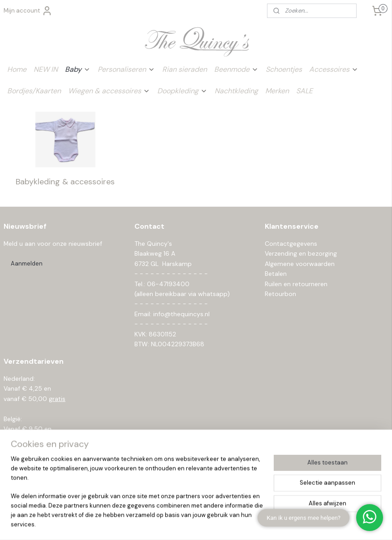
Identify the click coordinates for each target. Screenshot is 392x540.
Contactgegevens (291, 244)
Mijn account (28, 11)
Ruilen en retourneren (296, 284)
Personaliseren (126, 69)
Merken (277, 91)
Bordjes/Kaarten (34, 91)
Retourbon (280, 294)
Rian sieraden (185, 69)
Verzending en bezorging (301, 253)
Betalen (276, 274)
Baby (78, 69)
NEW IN (46, 69)
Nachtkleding (236, 91)
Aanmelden (27, 263)
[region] (137, 497)
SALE (304, 91)
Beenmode (236, 69)
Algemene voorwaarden (300, 264)
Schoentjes (284, 69)
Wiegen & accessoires (109, 91)
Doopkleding (182, 91)
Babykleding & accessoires (65, 181)
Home (17, 69)
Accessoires (334, 69)
